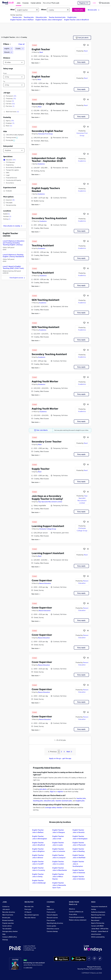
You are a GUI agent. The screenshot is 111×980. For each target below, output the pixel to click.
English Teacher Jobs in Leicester (59, 850)
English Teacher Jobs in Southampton (78, 864)
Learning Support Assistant (48, 526)
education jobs (49, 801)
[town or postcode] (58, 10)
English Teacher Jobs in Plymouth (79, 844)
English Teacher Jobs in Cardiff (38, 863)
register (60, 792)
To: (4, 81)
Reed (41, 52)
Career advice (7, 926)
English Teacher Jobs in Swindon (79, 878)
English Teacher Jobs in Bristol (38, 856)
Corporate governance (76, 917)
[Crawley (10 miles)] (20, 49)
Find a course (51, 912)
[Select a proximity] (14, 62)
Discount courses (52, 918)
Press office (73, 914)
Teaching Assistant (43, 245)
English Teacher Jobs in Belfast (22, 20)
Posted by (7, 117)
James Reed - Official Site (100, 929)
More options (8, 197)
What (12, 10)
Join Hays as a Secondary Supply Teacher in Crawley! (47, 497)
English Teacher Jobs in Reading (79, 850)
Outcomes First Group (45, 134)
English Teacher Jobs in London (58, 863)
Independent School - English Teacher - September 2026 (49, 160)
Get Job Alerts (41, 430)
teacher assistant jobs (64, 801)
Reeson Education (45, 583)
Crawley (24, 37)
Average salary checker (10, 931)
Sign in (52, 792)
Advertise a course (53, 929)
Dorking (7, 219)
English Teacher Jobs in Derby (38, 875)
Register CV (84, 3)
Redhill (6, 214)
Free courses (51, 920)
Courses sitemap (52, 931)
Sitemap (5, 940)
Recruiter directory (9, 912)
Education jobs (41, 17)
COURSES (51, 902)
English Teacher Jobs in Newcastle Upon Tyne (59, 885)
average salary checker (54, 807)
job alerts (43, 789)
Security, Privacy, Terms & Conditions (90, 969)
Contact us (6, 907)
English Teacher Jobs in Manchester (60, 869)
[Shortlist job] (84, 45)
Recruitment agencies (32, 915)
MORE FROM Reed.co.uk (74, 903)
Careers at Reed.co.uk (76, 912)
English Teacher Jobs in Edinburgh (39, 882)
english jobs (80, 801)
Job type (7, 93)
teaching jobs (38, 801)
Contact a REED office (10, 937)
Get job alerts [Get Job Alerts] (82, 38)
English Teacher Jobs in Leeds (58, 844)
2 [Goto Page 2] (61, 752)
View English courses (17, 278)
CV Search (28, 912)
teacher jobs (81, 798)
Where (44, 10)
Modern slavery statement (78, 920)
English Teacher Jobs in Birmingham (49, 20)
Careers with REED (97, 926)
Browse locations (8, 920)
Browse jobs (94, 10)
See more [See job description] (36, 63)
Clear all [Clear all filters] (21, 44)
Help (4, 934)
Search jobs (79, 10)
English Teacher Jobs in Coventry (39, 869)
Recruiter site (29, 907)
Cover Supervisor (42, 580)
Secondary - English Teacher (48, 104)
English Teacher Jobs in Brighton (38, 850)
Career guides (51, 926)
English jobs (72, 17)
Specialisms (8, 157)
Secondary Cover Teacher (47, 442)
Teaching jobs (29, 17)
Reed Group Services (98, 915)
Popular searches (8, 923)
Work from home (8, 915)
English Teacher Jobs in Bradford (76, 20)
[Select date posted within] (14, 150)
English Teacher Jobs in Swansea (79, 871)
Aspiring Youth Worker (45, 381)
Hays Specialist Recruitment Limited (50, 502)
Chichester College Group (48, 529)
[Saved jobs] (104, 3)
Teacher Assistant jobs (57, 17)
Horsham (7, 216)
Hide (5, 131)
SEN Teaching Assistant (45, 300)
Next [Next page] (69, 752)
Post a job (28, 909)
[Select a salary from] (14, 77)
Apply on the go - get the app (60, 758)
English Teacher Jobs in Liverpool (59, 856)
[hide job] (88, 45)
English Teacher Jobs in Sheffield (79, 856)
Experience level (10, 188)
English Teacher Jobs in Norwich (79, 831)
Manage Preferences (94, 967)
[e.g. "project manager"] (27, 10)
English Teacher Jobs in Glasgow (59, 831)
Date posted (8, 146)
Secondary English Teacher (47, 131)
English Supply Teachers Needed (46, 190)
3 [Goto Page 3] (64, 752)
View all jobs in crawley (13, 226)
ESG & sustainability (98, 937)
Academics (41, 164)
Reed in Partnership (98, 923)
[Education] (8, 52)
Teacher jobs (17, 17)
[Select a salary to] (14, 85)
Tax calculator (7, 929)
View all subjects (52, 915)
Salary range (8, 69)
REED (93, 902)
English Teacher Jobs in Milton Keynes (58, 877)
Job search (6, 909)
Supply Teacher (41, 469)
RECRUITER (29, 902)
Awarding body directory (55, 923)
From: (5, 73)
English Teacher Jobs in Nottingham (80, 837)
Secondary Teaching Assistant (49, 218)
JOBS (5, 902)
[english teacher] (8, 49)
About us (72, 909)
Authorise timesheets (98, 912)
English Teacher (9, 37)
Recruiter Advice (30, 918)
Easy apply (81, 62)
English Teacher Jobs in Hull (58, 837)
